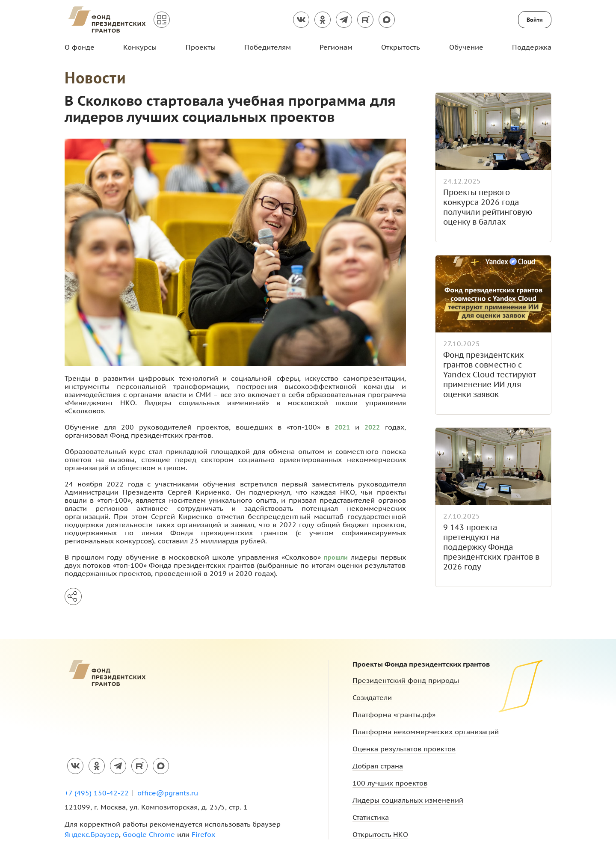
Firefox (203, 834)
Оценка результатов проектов (404, 749)
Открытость (401, 47)
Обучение (466, 47)
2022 (372, 427)
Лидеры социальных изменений (408, 800)
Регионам (336, 47)
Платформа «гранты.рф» (394, 715)
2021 (342, 427)
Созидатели (372, 697)
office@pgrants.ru (168, 793)
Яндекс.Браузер (92, 834)
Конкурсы (140, 47)
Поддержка (532, 47)
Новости (95, 77)
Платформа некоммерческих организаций (426, 732)
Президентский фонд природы (406, 680)
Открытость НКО (380, 834)
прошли (336, 557)
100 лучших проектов (390, 783)
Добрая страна (378, 766)
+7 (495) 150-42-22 (97, 793)
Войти (535, 20)
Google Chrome (149, 834)
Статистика (371, 817)
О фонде (80, 47)
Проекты (201, 47)
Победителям (268, 47)
